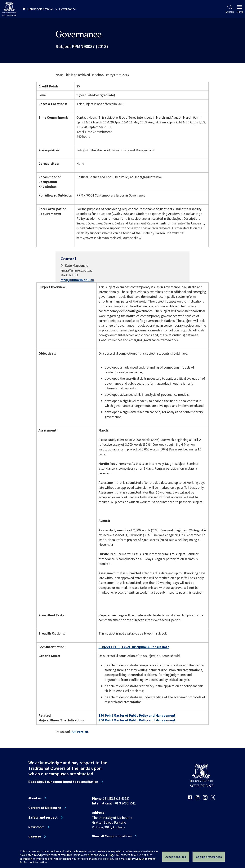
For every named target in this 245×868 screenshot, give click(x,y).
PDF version (79, 732)
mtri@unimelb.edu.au (77, 280)
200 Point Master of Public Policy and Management (137, 720)
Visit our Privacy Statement (138, 859)
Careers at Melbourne (45, 808)
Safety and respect (43, 817)
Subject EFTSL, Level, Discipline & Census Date (134, 647)
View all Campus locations (112, 836)
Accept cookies (176, 857)
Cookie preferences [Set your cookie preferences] (209, 857)
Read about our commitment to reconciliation (63, 782)
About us (35, 798)
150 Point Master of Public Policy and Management (137, 715)
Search (230, 9)
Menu (240, 9)
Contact (35, 837)
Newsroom (36, 827)
